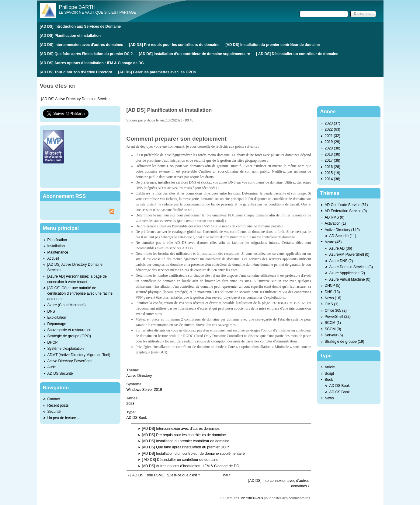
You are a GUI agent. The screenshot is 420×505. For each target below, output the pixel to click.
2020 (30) (333, 148)
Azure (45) (333, 242)
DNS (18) (332, 292)
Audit (52, 367)
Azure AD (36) (341, 248)
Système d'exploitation (66, 349)
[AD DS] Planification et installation (70, 36)
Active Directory (139, 376)
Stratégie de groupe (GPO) (69, 336)
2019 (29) (333, 142)
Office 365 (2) (336, 310)
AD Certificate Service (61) (346, 205)
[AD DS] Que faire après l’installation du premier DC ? (86, 54)
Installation (56, 246)
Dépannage (57, 324)
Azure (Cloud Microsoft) (67, 305)
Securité (54, 412)
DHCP (53, 342)
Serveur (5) (334, 335)
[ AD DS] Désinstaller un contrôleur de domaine (297, 54)
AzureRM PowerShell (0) (349, 254)
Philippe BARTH (77, 7)
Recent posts (58, 405)
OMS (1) (332, 304)
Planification (57, 240)
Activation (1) (335, 223)
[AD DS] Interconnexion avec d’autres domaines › (279, 483)
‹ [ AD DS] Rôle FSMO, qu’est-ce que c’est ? (164, 475)
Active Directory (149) (342, 230)
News (329, 398)
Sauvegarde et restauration (69, 330)
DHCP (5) (333, 286)
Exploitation (57, 317)
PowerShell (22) (338, 317)
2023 (131, 404)
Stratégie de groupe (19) (345, 342)
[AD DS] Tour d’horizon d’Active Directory (76, 72)
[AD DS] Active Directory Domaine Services (76, 99)
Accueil (53, 258)
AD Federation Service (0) (346, 211)
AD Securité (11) (343, 236)
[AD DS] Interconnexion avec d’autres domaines (82, 45)
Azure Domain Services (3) (351, 267)
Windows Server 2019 (144, 390)
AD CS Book (340, 392)
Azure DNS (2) (341, 261)
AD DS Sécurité (60, 373)
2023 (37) (333, 123)
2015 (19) (333, 173)
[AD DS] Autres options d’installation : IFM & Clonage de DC (92, 63)
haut (227, 475)
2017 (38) (333, 160)
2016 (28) (333, 167)
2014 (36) (333, 179)
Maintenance (58, 252)
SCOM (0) (333, 329)
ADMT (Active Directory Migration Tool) (79, 355)
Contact (54, 399)
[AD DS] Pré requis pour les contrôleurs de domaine (174, 45)
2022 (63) (333, 129)
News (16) (333, 298)
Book (329, 380)
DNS (51, 311)
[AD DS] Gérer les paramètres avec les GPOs (157, 72)
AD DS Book (137, 418)
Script (330, 373)
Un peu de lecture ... (64, 418)
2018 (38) (333, 154)
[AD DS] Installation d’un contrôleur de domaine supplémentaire (194, 54)
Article (330, 367)
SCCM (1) (333, 323)
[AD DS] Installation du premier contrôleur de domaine (272, 45)
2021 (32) (333, 136)
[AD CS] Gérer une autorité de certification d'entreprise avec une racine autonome (80, 293)
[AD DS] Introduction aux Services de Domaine (80, 26)
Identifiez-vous (252, 498)
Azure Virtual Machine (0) (350, 279)
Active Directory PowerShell (70, 361)
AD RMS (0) (335, 217)
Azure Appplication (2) (347, 273)
